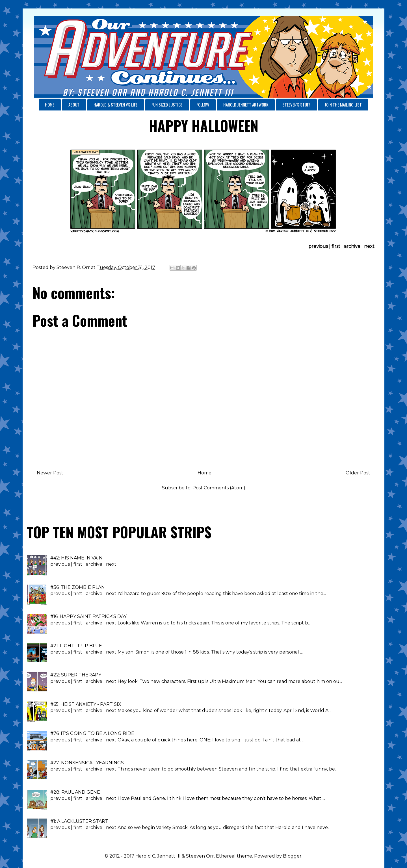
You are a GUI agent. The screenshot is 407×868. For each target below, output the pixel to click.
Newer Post (50, 473)
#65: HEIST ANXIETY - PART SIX (86, 704)
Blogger (292, 856)
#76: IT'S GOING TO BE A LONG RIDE (92, 733)
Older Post (358, 473)
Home (204, 473)
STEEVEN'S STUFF (296, 105)
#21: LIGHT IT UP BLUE (76, 646)
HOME (50, 105)
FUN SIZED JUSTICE (167, 105)
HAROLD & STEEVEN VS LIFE (115, 105)
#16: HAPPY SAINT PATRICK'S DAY (88, 616)
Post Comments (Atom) (219, 488)
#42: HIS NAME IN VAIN (76, 558)
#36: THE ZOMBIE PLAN (78, 587)
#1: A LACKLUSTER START (79, 821)
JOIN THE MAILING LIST (343, 105)
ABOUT (74, 105)
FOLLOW (203, 105)
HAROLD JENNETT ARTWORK (246, 105)
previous (318, 246)
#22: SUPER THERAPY (76, 675)
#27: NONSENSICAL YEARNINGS (87, 763)
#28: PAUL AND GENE (75, 792)
